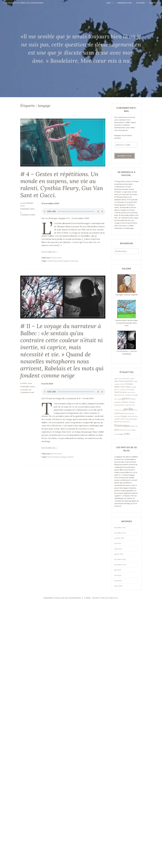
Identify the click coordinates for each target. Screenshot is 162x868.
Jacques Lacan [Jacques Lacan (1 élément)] (119, 410)
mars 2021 (118, 549)
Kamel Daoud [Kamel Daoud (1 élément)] (130, 413)
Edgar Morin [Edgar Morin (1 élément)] (118, 395)
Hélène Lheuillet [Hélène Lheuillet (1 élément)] (119, 405)
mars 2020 (118, 586)
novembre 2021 (120, 533)
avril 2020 (118, 581)
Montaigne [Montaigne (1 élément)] (134, 419)
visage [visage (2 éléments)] (121, 434)
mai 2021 (118, 543)
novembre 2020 (120, 565)
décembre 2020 (120, 559)
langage (66, 261)
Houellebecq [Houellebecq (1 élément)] (118, 402)
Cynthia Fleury (52, 261)
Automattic (112, 598)
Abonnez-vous (125, 156)
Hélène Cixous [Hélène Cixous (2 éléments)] (129, 402)
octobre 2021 (119, 538)
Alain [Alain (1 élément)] (124, 379)
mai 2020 (118, 575)
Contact (154, 3)
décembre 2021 (120, 528)
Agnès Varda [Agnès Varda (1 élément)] (118, 379)
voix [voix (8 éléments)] (127, 434)
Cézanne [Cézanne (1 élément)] (121, 390)
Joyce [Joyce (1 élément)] (135, 410)
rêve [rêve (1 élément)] (137, 426)
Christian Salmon (53, 456)
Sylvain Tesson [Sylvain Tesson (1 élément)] (126, 430)
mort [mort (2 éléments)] (116, 422)
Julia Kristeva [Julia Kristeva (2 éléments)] (120, 413)
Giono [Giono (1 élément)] (119, 399)
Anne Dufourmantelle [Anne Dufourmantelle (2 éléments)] (123, 381)
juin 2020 (118, 570)
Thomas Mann (56, 257)
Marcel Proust (56, 452)
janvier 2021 (119, 554)
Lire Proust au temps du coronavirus (23, 3)
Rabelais (70, 456)
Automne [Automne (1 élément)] (117, 384)
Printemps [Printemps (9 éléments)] (122, 426)
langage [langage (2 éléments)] (124, 416)
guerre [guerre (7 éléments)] (126, 398)
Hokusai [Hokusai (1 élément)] (133, 399)
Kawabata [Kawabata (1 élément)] (117, 416)
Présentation (125, 3)
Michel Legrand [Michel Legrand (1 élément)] (126, 419)
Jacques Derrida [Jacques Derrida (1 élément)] (130, 405)
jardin (60, 261)
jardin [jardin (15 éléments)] (129, 409)
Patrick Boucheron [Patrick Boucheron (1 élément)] (125, 422)
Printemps (74, 261)
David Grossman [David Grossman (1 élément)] (129, 390)
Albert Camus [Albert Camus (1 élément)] (130, 379)
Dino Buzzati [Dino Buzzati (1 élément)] (131, 392)
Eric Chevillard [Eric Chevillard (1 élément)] (127, 395)
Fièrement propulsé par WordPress (62, 598)
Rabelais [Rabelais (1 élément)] (132, 426)
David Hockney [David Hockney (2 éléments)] (121, 392)
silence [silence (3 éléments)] (118, 430)
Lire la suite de (50, 251)
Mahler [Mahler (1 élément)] (130, 416)
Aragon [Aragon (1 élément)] (135, 381)
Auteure (141, 3)
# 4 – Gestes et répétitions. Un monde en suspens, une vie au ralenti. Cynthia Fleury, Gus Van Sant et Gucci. (62, 184)
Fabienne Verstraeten (32, 209)
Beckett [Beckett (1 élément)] (122, 384)
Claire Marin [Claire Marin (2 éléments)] (126, 387)
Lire (109, 3)
